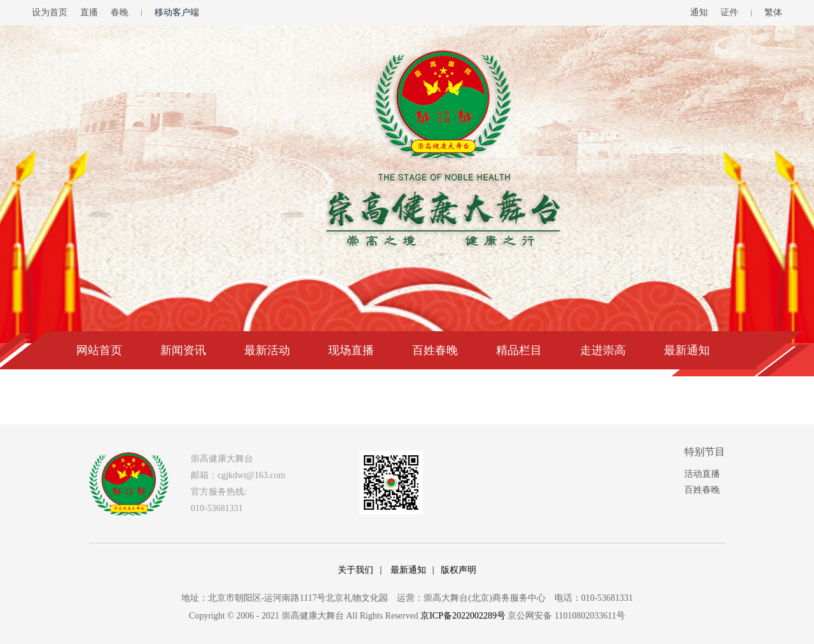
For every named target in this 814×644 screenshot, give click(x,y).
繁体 (773, 12)
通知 (699, 12)
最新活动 (267, 350)
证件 (729, 12)
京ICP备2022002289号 (463, 616)
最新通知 (687, 350)
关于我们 (355, 570)
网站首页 (99, 350)
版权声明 (459, 570)
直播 (89, 12)
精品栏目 (519, 350)
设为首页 (50, 12)
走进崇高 (603, 350)
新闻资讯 (183, 350)
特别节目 (705, 452)
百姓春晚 (435, 350)
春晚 (120, 12)
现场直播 (351, 350)
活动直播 (702, 474)
